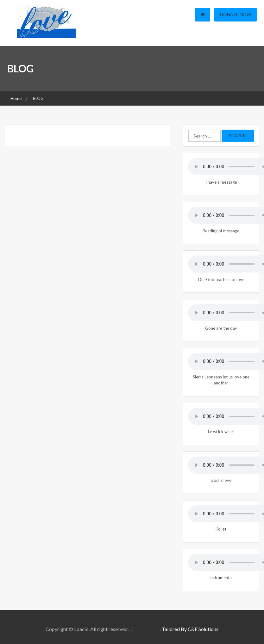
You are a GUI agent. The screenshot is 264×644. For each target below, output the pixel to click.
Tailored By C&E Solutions (190, 629)
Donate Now (236, 14)
